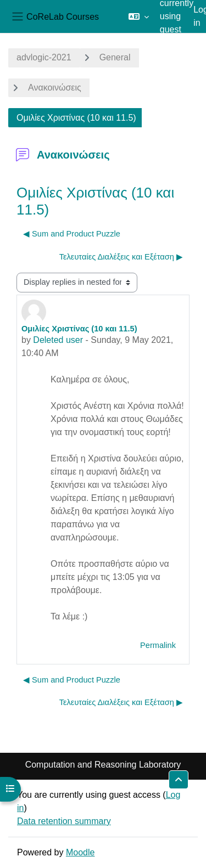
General (115, 57)
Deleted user (58, 340)
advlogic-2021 (44, 57)
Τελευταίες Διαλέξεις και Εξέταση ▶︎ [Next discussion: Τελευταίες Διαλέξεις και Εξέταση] (121, 257)
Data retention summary (64, 821)
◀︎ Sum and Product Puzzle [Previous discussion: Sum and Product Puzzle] (72, 234)
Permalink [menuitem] (158, 645)
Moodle (80, 852)
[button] (139, 16)
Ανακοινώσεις (55, 88)
